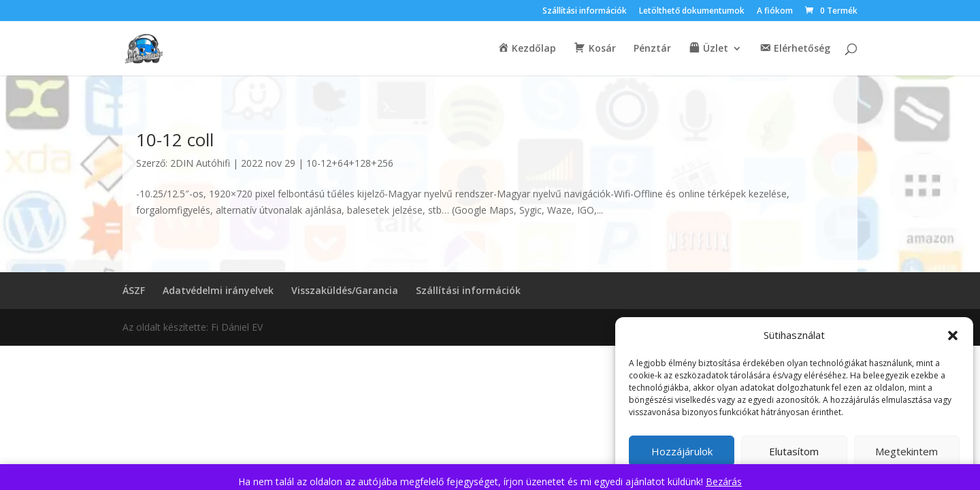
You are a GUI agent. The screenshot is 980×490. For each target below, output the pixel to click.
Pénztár (652, 49)
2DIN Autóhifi (200, 163)
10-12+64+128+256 (350, 163)
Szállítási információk (585, 12)
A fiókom (775, 12)
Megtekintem (906, 451)
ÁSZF (134, 290)
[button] (953, 336)
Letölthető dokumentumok (692, 12)
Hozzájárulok (682, 451)
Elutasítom (794, 451)
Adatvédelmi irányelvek (218, 290)
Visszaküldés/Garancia (345, 290)
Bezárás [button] (724, 481)
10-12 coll (175, 140)
